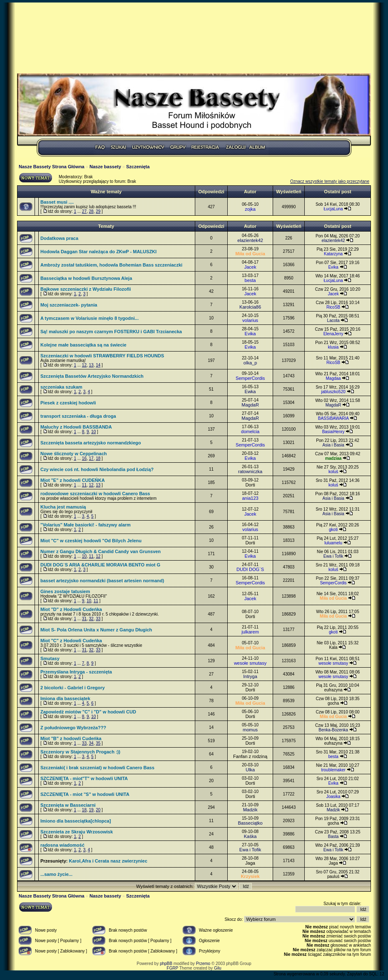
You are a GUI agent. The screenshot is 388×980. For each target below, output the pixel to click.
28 (91, 211)
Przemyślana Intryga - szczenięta (76, 672)
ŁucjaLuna (333, 209)
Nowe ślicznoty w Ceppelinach (74, 454)
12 (84, 365)
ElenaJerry (333, 334)
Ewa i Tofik (333, 556)
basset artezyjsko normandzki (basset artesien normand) (102, 581)
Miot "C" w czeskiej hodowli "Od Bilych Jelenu (91, 541)
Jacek (250, 267)
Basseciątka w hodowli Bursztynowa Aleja (86, 278)
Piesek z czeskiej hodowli (68, 403)
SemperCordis (250, 378)
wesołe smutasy (250, 663)
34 (91, 743)
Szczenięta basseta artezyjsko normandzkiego (91, 443)
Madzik (250, 810)
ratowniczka (250, 471)
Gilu (218, 968)
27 (84, 211)
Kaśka (250, 836)
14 (98, 365)
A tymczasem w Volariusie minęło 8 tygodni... (90, 318)
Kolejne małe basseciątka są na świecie (83, 345)
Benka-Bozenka (333, 730)
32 (91, 619)
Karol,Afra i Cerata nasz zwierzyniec (108, 861)
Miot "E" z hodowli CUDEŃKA (73, 480)
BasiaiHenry (333, 432)
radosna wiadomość (62, 845)
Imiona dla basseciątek (65, 698)
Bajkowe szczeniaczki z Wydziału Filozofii (86, 289)
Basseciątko (250, 823)
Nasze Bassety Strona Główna (52, 167)
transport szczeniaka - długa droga (78, 416)
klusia (333, 347)
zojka (250, 209)
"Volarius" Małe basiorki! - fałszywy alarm (86, 525)
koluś (333, 472)
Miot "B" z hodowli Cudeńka (71, 738)
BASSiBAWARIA (333, 418)
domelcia (250, 431)
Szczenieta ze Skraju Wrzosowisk (77, 832)
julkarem (250, 632)
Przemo (203, 964)
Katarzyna (333, 254)
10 (93, 432)
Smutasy (50, 658)
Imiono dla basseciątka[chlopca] (76, 821)
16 (84, 458)
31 (84, 619)
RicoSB (333, 307)
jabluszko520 (333, 392)
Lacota (333, 320)
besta (250, 280)
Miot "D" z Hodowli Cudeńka (71, 609)
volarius (250, 320)
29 (98, 211)
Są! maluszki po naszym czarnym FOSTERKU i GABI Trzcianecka (111, 332)
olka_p (250, 363)
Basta (333, 837)
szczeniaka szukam (61, 387)
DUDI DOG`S (250, 569)
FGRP (172, 968)
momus (250, 730)
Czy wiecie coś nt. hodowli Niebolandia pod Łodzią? (97, 469)
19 (91, 810)
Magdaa (333, 378)
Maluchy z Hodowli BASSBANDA (76, 427)
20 (98, 810)
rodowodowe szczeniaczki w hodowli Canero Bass (95, 494)
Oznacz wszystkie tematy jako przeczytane (330, 181)
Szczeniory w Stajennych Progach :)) (80, 752)
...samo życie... (56, 874)
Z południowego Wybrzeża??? (73, 728)
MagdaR (250, 405)
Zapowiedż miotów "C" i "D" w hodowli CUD (88, 712)
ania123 (250, 498)
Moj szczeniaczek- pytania (69, 305)
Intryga (250, 676)
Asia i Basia (333, 445)
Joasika (333, 797)
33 (98, 619)
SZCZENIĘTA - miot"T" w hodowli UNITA (84, 778)
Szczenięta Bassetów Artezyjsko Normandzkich (92, 376)
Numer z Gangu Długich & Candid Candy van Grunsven (101, 551)
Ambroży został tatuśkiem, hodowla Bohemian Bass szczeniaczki (111, 265)
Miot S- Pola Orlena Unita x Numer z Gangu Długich (96, 630)
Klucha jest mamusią (63, 507)
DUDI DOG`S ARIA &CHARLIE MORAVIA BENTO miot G (100, 565)
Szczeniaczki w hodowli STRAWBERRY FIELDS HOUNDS (102, 356)
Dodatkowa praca (59, 238)
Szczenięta (138, 167)
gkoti (333, 530)
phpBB (166, 964)
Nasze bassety (105, 167)
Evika (333, 267)
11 (84, 485)
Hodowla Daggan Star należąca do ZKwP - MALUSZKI (98, 252)
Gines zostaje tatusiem (65, 591)
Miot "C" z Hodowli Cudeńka (71, 641)
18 (98, 458)
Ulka (250, 770)
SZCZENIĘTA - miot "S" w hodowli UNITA (85, 794)
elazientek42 (250, 240)
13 (91, 365)
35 (98, 743)
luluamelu (333, 543)
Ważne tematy (106, 192)
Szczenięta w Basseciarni (68, 805)
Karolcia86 (250, 307)
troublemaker (333, 770)
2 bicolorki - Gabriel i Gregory (73, 688)
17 (91, 458)
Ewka (250, 392)
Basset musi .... (57, 202)
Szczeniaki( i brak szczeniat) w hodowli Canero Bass (97, 768)
